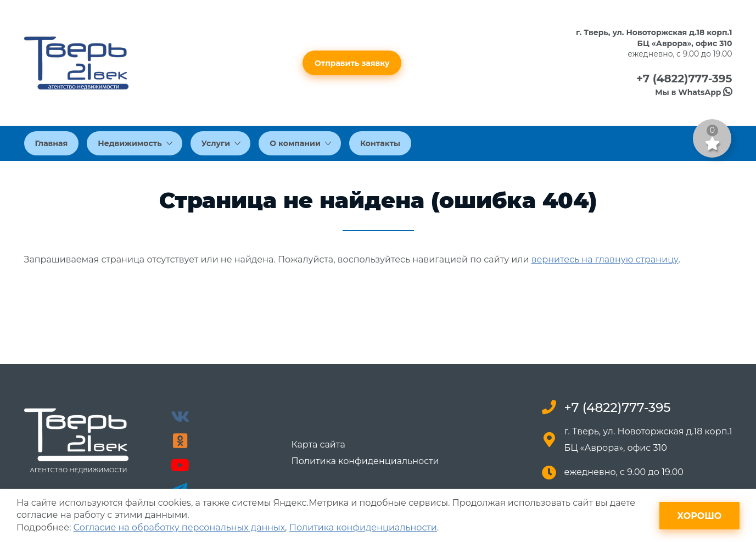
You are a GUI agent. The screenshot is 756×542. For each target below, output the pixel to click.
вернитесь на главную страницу (605, 259)
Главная (52, 143)
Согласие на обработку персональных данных (179, 527)
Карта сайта (318, 445)
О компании (300, 143)
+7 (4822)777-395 (684, 79)
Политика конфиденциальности (365, 461)
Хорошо (700, 516)
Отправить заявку (352, 63)
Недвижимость (135, 143)
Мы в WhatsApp (693, 92)
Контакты (380, 143)
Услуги (221, 143)
